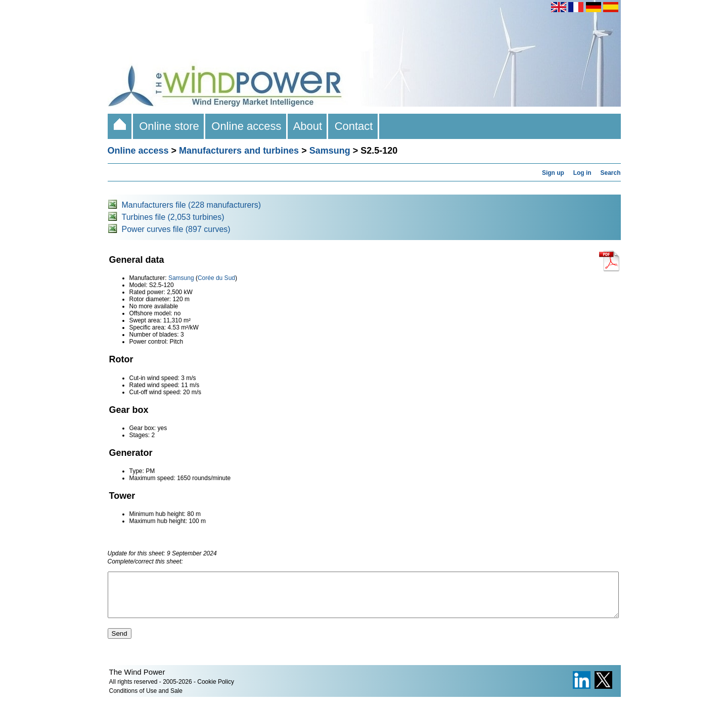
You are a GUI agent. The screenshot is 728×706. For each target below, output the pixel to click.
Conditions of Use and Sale (146, 700)
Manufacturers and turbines (239, 151)
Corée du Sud (216, 278)
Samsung (330, 151)
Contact (353, 126)
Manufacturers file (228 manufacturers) (192, 205)
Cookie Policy (216, 691)
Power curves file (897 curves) (176, 229)
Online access (246, 126)
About (308, 126)
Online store (169, 126)
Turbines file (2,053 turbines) (173, 217)
